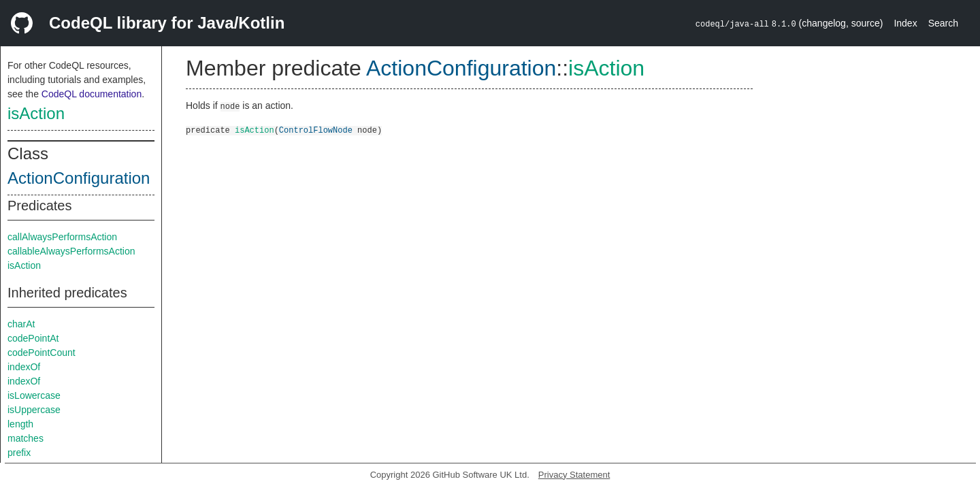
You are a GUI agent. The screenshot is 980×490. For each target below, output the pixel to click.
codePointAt (33, 338)
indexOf (24, 367)
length (20, 424)
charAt (21, 324)
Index (905, 23)
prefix (19, 453)
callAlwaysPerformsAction (62, 237)
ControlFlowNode (316, 130)
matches (26, 438)
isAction (36, 113)
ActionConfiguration (79, 178)
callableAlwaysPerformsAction (71, 251)
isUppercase (34, 410)
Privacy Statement (574, 475)
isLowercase (34, 395)
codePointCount (42, 353)
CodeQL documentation (92, 94)
